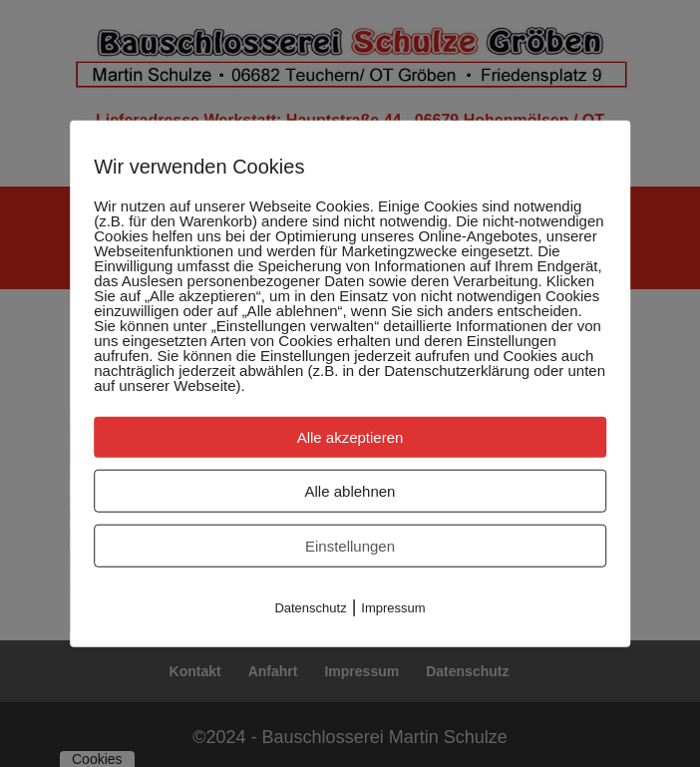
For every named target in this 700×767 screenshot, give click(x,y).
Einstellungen (350, 545)
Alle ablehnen (350, 490)
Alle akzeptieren (350, 436)
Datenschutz (310, 607)
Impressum (393, 607)
